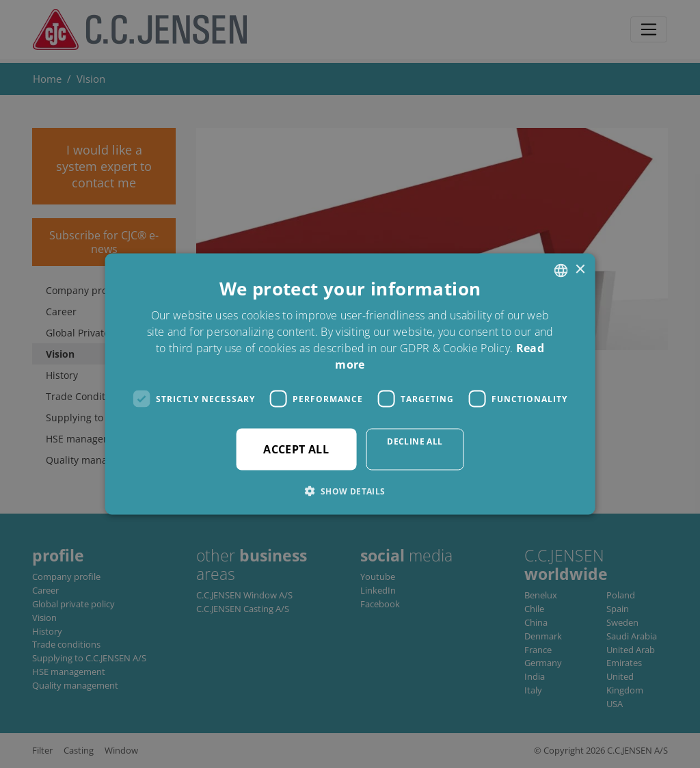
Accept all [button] (296, 449)
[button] (350, 491)
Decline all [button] (415, 441)
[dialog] (350, 384)
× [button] (579, 270)
